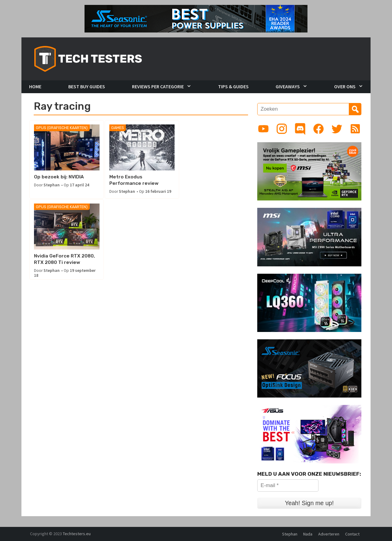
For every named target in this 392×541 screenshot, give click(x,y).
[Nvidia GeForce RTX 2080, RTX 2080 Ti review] (215, 148)
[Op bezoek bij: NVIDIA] (66, 148)
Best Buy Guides (87, 86)
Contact (352, 534)
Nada (308, 534)
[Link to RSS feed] (355, 129)
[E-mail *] (288, 486)
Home (35, 86)
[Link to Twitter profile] (337, 129)
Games (117, 128)
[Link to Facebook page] (318, 129)
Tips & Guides (233, 86)
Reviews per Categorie (158, 86)
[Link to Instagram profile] (282, 129)
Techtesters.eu (77, 534)
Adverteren (329, 534)
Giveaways (288, 86)
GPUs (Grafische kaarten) (62, 128)
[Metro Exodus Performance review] (141, 148)
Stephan (52, 185)
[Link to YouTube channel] (263, 129)
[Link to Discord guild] (300, 129)
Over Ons (345, 86)
